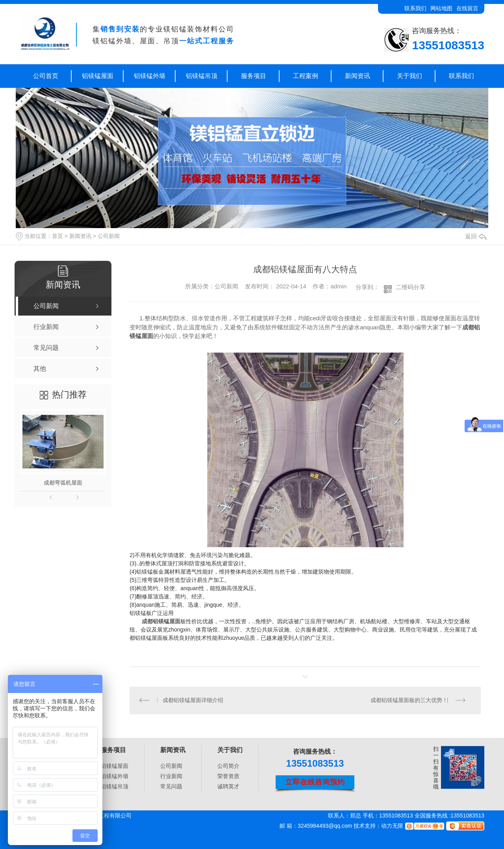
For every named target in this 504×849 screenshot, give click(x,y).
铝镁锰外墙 (150, 76)
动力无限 (392, 826)
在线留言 (467, 8)
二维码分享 (410, 287)
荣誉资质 (228, 776)
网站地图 (441, 8)
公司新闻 (109, 236)
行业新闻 (171, 776)
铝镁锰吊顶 (202, 76)
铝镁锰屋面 (98, 76)
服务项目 (254, 76)
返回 (476, 236)
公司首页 (46, 76)
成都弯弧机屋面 (63, 483)
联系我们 (415, 8)
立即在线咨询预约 (315, 782)
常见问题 (171, 786)
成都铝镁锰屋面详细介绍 (193, 700)
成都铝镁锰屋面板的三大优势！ (409, 700)
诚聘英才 (228, 786)
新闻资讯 (358, 76)
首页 (57, 236)
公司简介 (228, 766)
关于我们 (409, 76)
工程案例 (306, 76)
